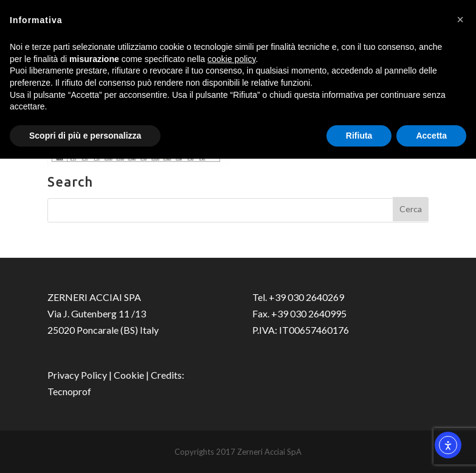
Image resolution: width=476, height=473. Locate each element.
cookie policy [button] (231, 59)
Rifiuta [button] (359, 136)
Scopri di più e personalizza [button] (85, 136)
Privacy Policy (77, 375)
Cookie (129, 375)
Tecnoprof (69, 391)
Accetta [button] (431, 136)
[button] (460, 19)
